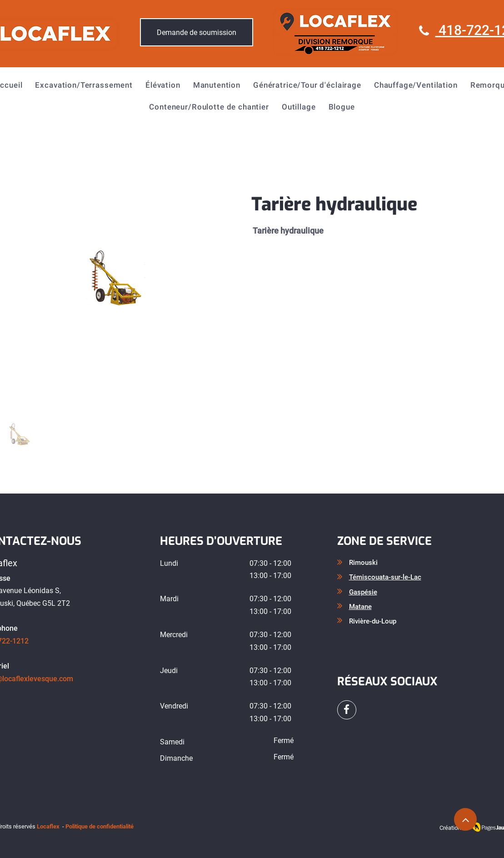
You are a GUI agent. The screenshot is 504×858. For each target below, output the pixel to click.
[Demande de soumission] (197, 32)
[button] (84, 85)
